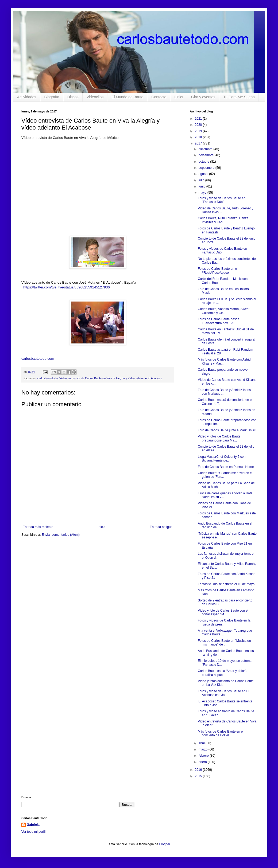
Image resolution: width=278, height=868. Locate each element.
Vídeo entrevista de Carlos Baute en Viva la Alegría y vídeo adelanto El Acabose (111, 378)
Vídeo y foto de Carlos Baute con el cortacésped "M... (223, 612)
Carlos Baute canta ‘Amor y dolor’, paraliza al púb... (222, 673)
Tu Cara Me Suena (239, 97)
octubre (204, 162)
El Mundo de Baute (127, 97)
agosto (204, 174)
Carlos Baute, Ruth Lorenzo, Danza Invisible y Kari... (223, 220)
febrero (204, 756)
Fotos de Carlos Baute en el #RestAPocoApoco (218, 271)
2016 (199, 770)
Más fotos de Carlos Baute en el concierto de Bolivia (221, 733)
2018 (199, 137)
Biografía (52, 97)
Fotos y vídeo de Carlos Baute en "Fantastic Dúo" (222, 200)
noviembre (206, 155)
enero (203, 762)
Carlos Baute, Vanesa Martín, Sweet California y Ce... (224, 311)
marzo (204, 749)
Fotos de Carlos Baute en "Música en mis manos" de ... (224, 643)
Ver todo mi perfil (33, 832)
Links (179, 97)
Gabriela (33, 825)
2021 (199, 119)
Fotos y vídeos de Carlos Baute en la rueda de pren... (224, 622)
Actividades (27, 97)
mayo (203, 193)
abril (202, 743)
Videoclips (95, 97)
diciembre (206, 149)
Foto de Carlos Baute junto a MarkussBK (227, 430)
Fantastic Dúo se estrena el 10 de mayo (226, 584)
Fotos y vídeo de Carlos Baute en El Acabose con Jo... (223, 693)
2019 (199, 131)
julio (202, 180)
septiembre (207, 168)
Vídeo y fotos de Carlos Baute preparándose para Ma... (219, 438)
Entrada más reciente (38, 527)
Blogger (165, 844)
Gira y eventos (203, 97)
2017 (199, 143)
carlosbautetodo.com (38, 359)
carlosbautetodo (47, 378)
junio (202, 186)
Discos (73, 97)
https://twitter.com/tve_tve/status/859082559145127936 (66, 287)
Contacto (159, 97)
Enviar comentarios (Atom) (61, 535)
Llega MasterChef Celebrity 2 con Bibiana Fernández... (222, 459)
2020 (199, 125)
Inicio (102, 527)
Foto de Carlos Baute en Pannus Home (226, 467)
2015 (199, 776)
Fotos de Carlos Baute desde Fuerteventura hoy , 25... (219, 321)
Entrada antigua (161, 527)
